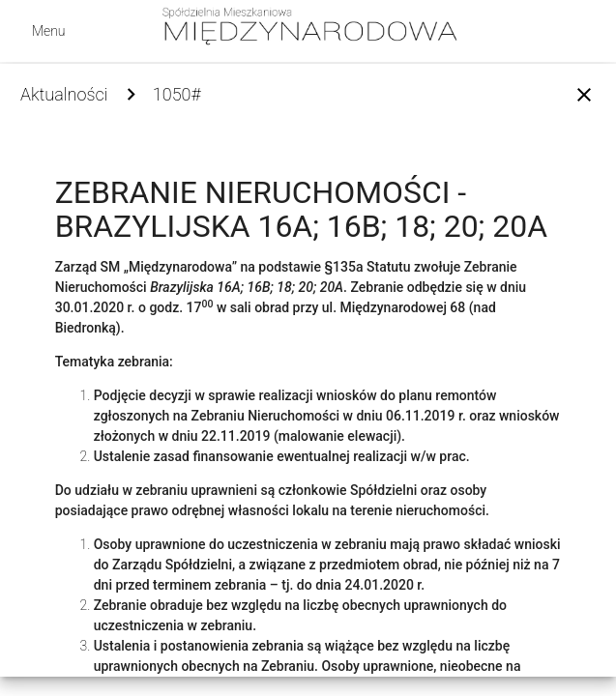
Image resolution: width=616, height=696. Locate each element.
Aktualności (64, 94)
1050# (177, 94)
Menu (49, 31)
